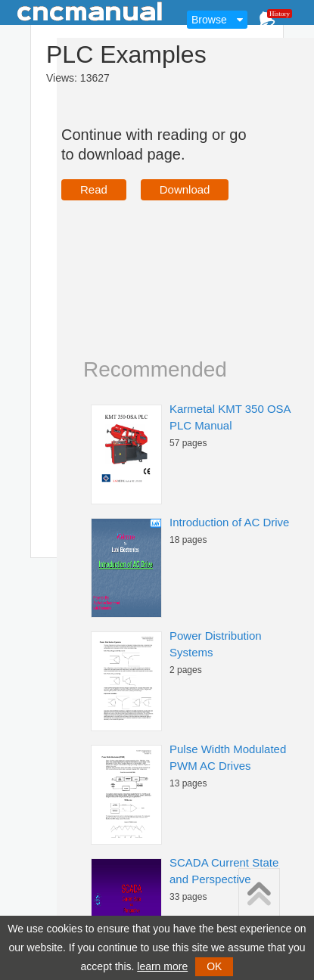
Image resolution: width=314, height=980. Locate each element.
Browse (209, 20)
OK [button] (214, 966)
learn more (162, 966)
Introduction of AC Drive (229, 522)
